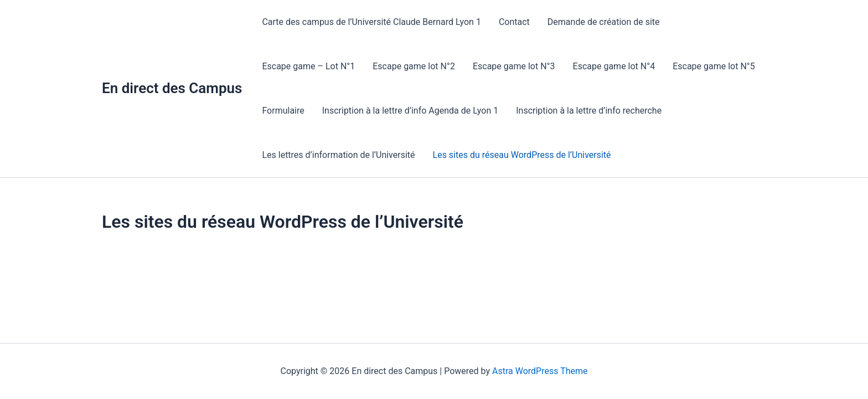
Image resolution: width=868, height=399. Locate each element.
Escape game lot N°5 (714, 66)
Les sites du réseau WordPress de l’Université (522, 155)
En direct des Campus (172, 88)
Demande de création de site (604, 22)
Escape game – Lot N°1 (308, 66)
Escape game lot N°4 (614, 66)
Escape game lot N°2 (414, 66)
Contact (514, 22)
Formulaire (283, 111)
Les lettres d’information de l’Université (338, 155)
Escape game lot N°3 (514, 66)
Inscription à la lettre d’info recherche (589, 111)
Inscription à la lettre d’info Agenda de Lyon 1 (410, 111)
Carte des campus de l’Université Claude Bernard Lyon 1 (371, 22)
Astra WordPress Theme (540, 371)
